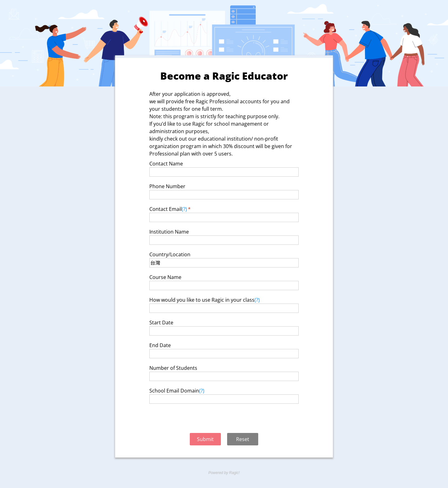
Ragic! (234, 473)
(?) (184, 209)
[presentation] (224, 419)
